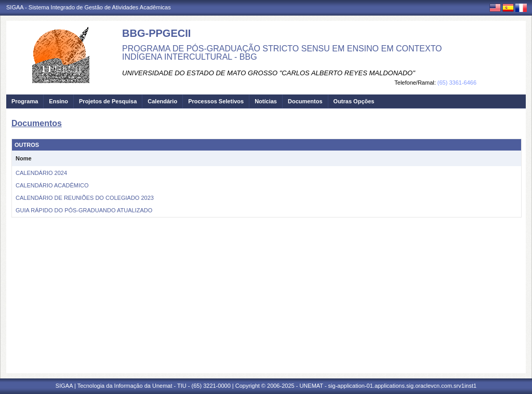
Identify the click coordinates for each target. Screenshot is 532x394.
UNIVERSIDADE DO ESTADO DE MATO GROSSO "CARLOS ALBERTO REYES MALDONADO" (269, 73)
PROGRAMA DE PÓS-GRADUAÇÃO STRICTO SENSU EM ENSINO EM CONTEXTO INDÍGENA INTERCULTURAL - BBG (282, 53)
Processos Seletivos (216, 101)
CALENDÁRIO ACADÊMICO (52, 185)
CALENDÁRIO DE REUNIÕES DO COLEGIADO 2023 (85, 198)
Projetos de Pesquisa (108, 101)
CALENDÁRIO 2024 (41, 173)
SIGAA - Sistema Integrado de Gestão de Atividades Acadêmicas (89, 7)
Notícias (266, 101)
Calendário (162, 101)
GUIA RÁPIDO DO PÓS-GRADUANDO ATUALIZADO (84, 210)
